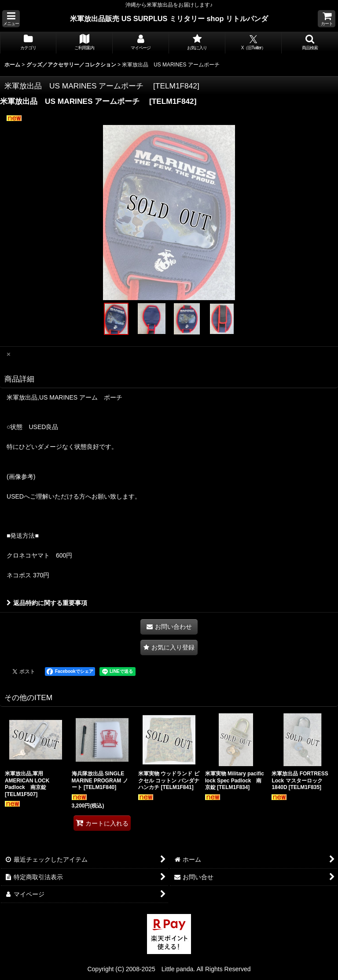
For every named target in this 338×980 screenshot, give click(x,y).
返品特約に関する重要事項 (47, 603)
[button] (11, 19)
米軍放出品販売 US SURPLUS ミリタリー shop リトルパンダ (169, 18)
